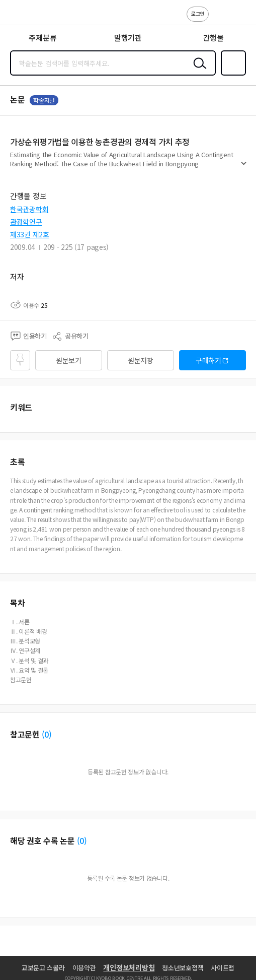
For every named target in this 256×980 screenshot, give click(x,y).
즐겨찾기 (231, 75)
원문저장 (141, 360)
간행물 (214, 38)
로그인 (198, 13)
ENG (240, 19)
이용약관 (84, 968)
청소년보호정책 (183, 968)
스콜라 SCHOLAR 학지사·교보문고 (30, 16)
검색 (198, 71)
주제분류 (42, 38)
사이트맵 (223, 968)
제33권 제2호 (30, 234)
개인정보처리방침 (129, 967)
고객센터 (219, 19)
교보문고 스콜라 (43, 968)
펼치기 (244, 167)
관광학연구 (26, 222)
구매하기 (208, 360)
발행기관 (128, 38)
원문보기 (69, 360)
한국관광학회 (29, 209)
